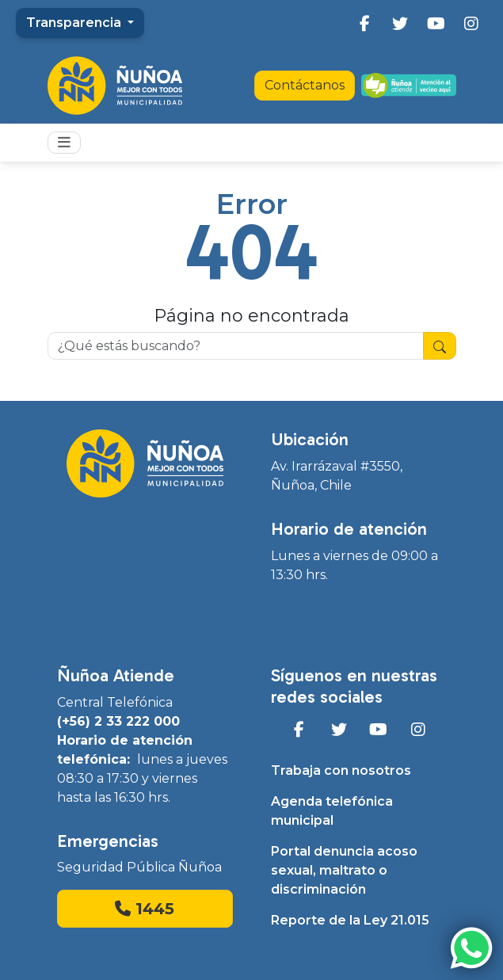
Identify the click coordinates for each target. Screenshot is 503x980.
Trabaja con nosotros (341, 770)
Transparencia (75, 23)
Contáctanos (305, 85)
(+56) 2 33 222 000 (118, 721)
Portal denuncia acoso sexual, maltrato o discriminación (344, 870)
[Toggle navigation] (64, 143)
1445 (145, 909)
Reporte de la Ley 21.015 (350, 920)
